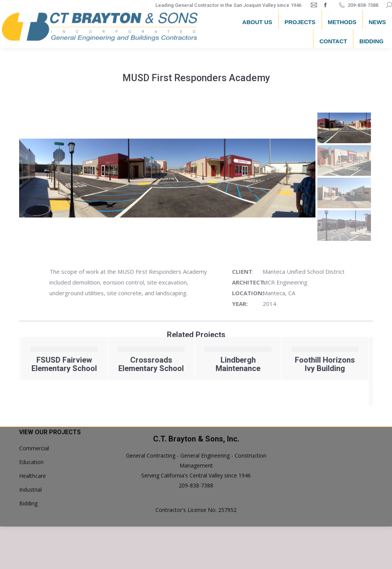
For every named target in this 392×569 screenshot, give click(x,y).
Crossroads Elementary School (206, 364)
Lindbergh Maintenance (293, 364)
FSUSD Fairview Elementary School (119, 364)
